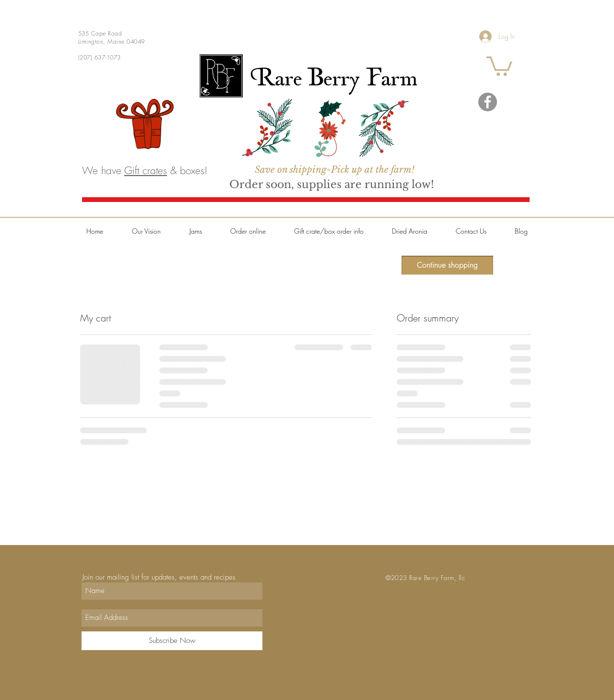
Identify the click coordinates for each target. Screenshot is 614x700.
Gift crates (146, 171)
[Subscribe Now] (172, 641)
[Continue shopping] (447, 265)
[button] (499, 65)
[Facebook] (488, 102)
